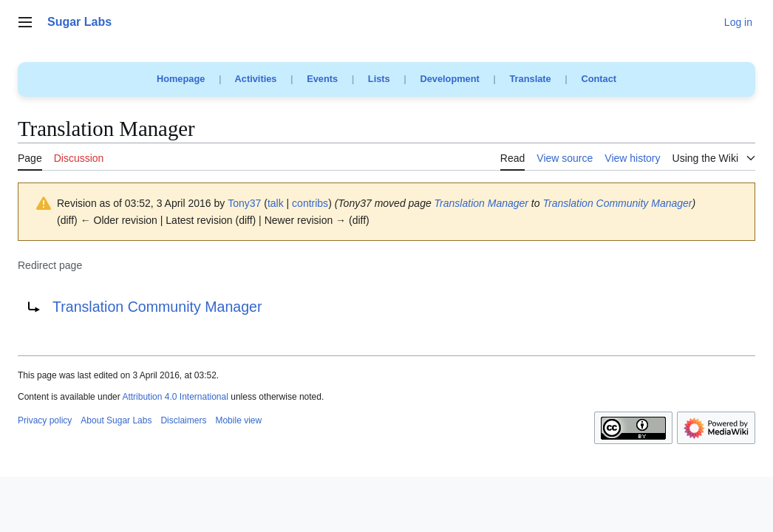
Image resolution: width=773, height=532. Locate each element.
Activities (256, 79)
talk (276, 203)
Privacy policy (45, 420)
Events (322, 79)
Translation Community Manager (617, 203)
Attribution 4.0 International (175, 397)
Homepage (181, 79)
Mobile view (238, 420)
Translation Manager (481, 203)
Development (449, 79)
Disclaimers (183, 420)
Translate (531, 79)
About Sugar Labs (116, 420)
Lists (379, 79)
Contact (599, 79)
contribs (310, 203)
